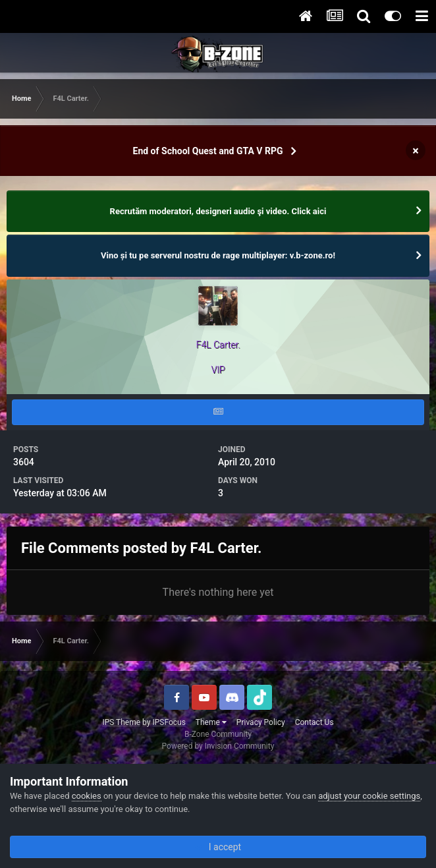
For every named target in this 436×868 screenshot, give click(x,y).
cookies (87, 796)
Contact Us (314, 722)
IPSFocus (169, 722)
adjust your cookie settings (369, 796)
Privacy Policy (261, 722)
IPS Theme (121, 722)
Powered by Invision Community (218, 746)
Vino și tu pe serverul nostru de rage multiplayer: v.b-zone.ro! (218, 255)
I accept (218, 847)
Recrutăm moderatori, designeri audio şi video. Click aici (218, 211)
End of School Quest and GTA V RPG (208, 151)
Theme (211, 722)
